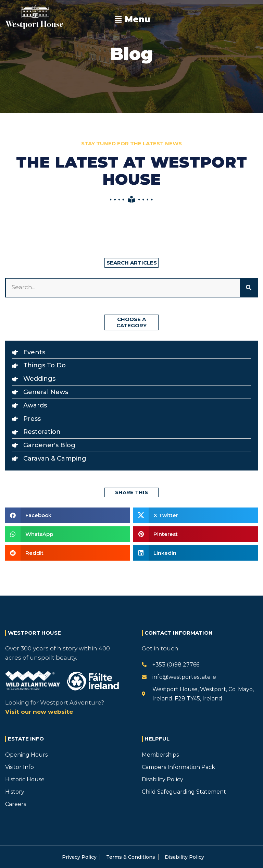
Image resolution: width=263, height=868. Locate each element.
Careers (16, 804)
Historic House (25, 779)
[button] (133, 20)
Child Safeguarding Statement (184, 792)
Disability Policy (162, 779)
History (15, 792)
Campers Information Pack (178, 767)
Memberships (160, 755)
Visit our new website (39, 712)
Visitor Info (20, 767)
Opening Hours (26, 755)
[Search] (249, 288)
